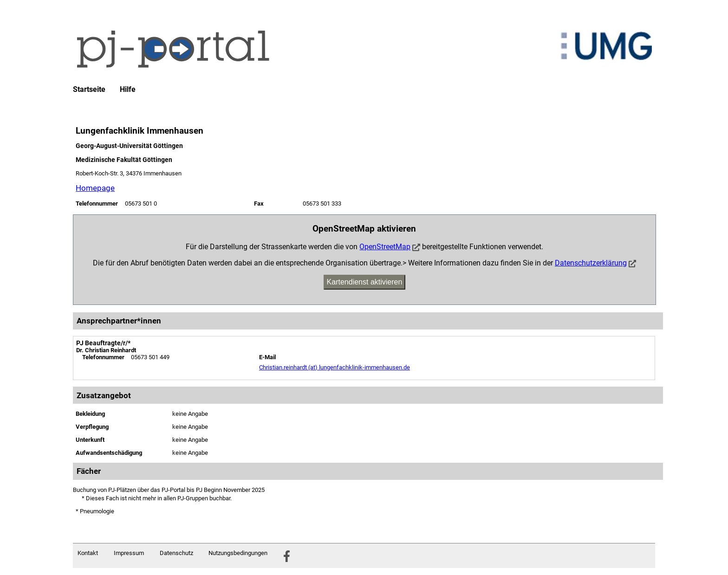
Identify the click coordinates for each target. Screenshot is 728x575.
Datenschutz (176, 553)
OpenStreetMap (385, 247)
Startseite (89, 90)
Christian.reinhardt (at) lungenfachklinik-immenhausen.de (335, 367)
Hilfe (128, 90)
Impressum (129, 553)
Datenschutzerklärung (591, 263)
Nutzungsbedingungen (238, 553)
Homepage (95, 188)
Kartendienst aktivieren (365, 282)
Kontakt (88, 553)
